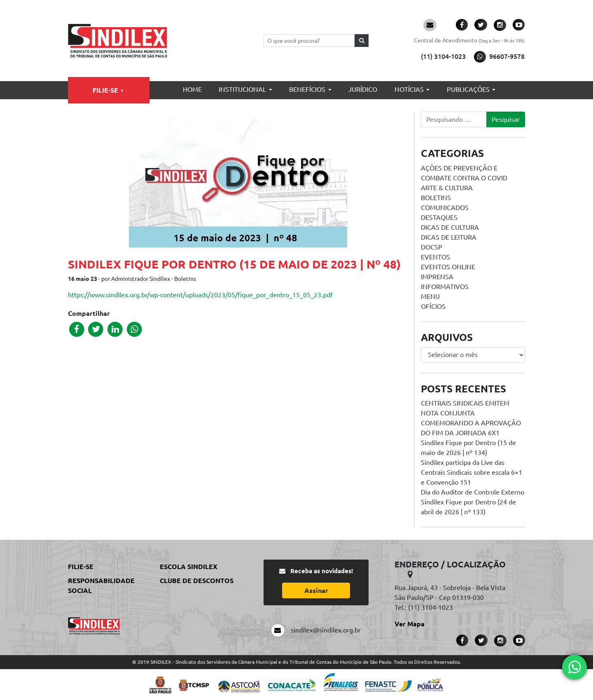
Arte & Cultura (447, 188)
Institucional (242, 89)
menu (430, 296)
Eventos (435, 257)
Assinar (316, 590)
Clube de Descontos (197, 581)
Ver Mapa (410, 624)
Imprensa (437, 277)
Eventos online (448, 267)
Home (192, 89)
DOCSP (432, 247)
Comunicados (445, 208)
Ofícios (433, 306)
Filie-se (105, 90)
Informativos (445, 287)
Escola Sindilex (189, 567)
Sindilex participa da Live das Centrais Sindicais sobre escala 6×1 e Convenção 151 (472, 472)
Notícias (409, 89)
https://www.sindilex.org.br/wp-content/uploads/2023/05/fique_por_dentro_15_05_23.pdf (200, 295)
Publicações (468, 89)
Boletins (436, 198)
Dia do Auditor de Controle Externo (473, 492)
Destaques (439, 217)
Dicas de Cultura (450, 227)
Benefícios (307, 89)
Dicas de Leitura (449, 237)
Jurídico (363, 89)
